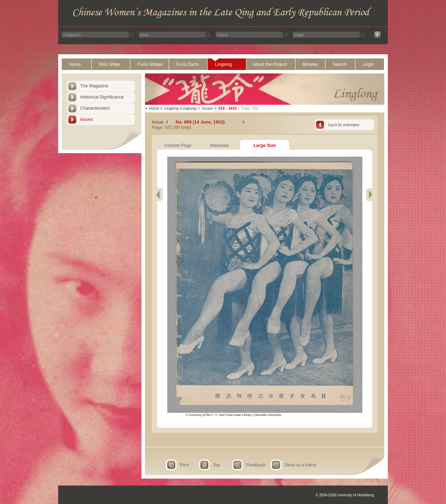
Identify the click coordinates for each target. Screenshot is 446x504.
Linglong (223, 64)
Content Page (178, 145)
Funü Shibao (150, 64)
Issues (87, 119)
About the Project (270, 64)
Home (75, 64)
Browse (310, 64)
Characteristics (95, 108)
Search (340, 64)
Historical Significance (102, 97)
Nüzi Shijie (109, 64)
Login (368, 64)
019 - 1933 (228, 108)
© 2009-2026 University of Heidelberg (345, 495)
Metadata (219, 145)
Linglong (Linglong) (180, 108)
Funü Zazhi (187, 64)
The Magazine (94, 86)
